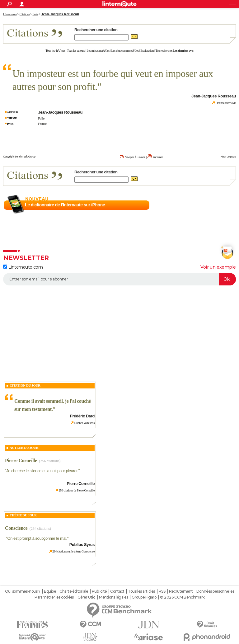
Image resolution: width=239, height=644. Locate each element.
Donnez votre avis (226, 103)
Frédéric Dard (82, 416)
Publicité (99, 591)
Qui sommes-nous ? (23, 591)
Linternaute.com (23, 267)
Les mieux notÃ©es (98, 51)
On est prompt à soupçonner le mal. (37, 538)
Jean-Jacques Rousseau (60, 14)
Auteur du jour (24, 448)
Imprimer (158, 157)
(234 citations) (40, 528)
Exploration (147, 51)
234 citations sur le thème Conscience (73, 551)
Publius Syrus (82, 545)
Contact (117, 591)
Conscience (16, 528)
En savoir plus (222, 205)
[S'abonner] (119, 279)
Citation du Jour (25, 385)
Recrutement (181, 591)
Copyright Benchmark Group (19, 157)
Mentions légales (113, 597)
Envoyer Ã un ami (135, 157)
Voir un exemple (218, 267)
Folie (41, 118)
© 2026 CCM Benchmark (182, 597)
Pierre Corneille (21, 461)
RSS (162, 591)
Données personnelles (215, 591)
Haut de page (228, 157)
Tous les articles (141, 591)
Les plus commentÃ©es (125, 51)
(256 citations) (50, 461)
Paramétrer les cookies (54, 597)
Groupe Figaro (144, 597)
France (42, 124)
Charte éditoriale (74, 591)
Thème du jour (23, 515)
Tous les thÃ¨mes (56, 51)
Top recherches (164, 51)
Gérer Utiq (87, 597)
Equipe (50, 591)
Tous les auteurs (76, 51)
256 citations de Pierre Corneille (77, 490)
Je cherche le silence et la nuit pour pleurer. (42, 471)
